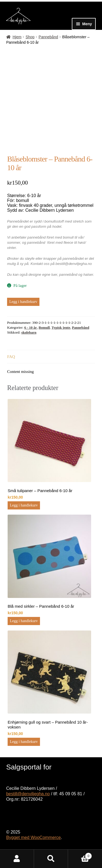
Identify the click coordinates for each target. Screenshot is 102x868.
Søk (51, 859)
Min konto (17, 859)
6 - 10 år (30, 327)
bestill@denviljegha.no (28, 794)
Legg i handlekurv (23, 302)
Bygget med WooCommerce (34, 837)
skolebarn (29, 332)
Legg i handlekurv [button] (24, 505)
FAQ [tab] (11, 357)
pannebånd (68, 275)
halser (88, 275)
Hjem (17, 37)
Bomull (44, 327)
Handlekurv (80, 855)
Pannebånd (48, 37)
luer (54, 275)
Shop (30, 37)
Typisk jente (61, 327)
